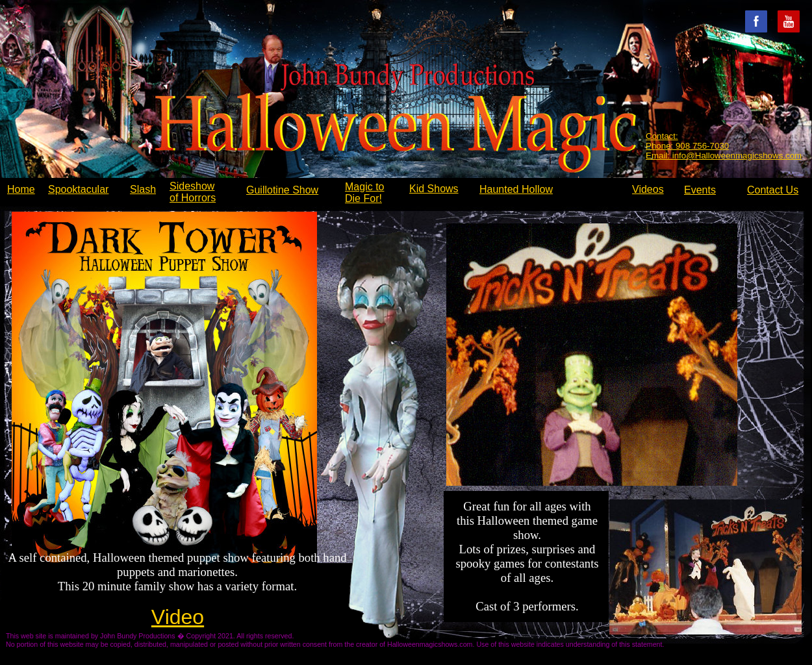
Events (700, 190)
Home (21, 189)
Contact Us (773, 190)
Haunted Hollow (516, 189)
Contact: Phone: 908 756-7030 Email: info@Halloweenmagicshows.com (724, 146)
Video (178, 617)
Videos (648, 189)
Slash (143, 189)
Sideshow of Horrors (193, 192)
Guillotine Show (282, 190)
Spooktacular (78, 189)
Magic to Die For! (364, 193)
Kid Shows (434, 189)
